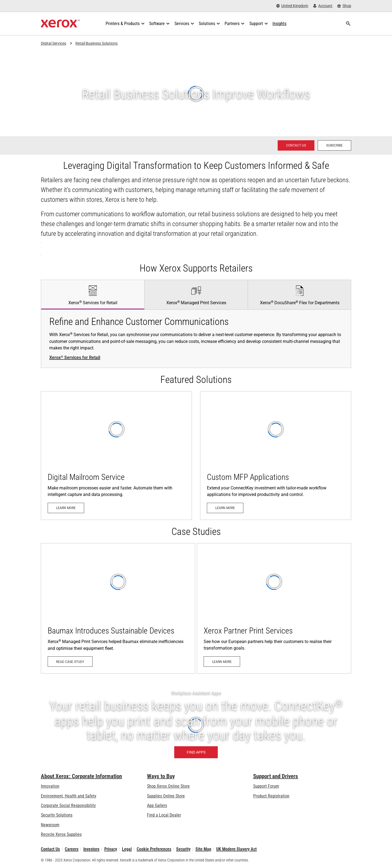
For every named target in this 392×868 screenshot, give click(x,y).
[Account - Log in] (323, 6)
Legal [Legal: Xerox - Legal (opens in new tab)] (127, 849)
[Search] (348, 24)
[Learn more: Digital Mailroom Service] (116, 455)
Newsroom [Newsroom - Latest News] (50, 825)
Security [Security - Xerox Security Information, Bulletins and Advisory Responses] (183, 849)
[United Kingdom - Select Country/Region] (292, 6)
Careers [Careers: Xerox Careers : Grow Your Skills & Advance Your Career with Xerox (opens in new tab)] (72, 849)
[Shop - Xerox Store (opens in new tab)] (344, 6)
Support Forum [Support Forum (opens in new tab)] (266, 786)
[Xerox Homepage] (60, 24)
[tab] (93, 295)
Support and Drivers (276, 776)
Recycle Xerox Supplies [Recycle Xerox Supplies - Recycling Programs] (61, 834)
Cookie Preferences (154, 849)
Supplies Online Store (166, 796)
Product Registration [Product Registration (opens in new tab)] (271, 796)
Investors (91, 849)
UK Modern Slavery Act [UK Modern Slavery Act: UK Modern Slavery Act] (236, 849)
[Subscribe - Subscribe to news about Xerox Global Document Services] (334, 145)
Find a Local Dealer (164, 815)
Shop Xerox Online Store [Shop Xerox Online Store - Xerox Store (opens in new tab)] (168, 786)
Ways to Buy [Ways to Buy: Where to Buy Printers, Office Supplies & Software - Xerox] (161, 776)
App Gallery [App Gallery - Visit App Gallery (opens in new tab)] (157, 805)
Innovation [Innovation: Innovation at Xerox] (50, 786)
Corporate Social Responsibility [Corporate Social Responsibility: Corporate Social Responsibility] (68, 805)
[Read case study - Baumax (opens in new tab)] (118, 608)
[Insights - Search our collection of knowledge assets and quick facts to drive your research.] (279, 24)
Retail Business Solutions (97, 43)
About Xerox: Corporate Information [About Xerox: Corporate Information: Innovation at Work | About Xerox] (81, 776)
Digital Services (53, 43)
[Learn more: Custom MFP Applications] (276, 455)
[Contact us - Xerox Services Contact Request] (296, 145)
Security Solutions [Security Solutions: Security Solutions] (57, 815)
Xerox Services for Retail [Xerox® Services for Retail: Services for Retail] (75, 357)
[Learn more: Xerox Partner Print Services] (274, 608)
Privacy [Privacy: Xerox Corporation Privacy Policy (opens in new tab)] (111, 849)
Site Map (203, 849)
